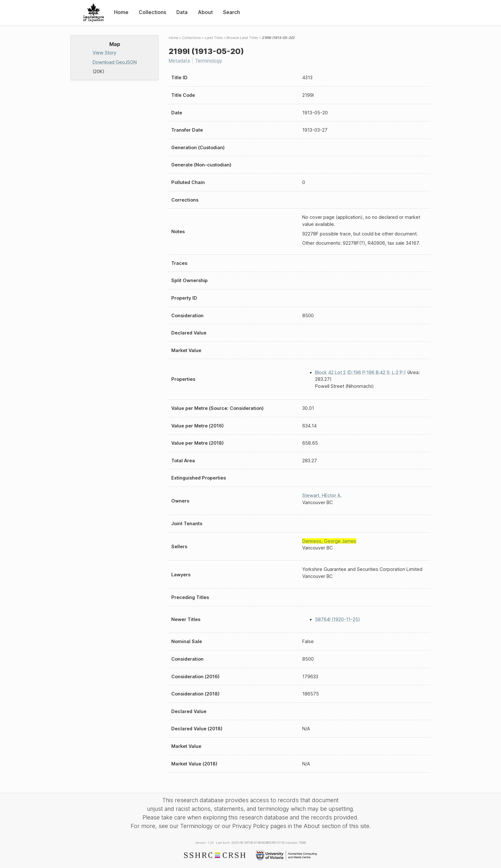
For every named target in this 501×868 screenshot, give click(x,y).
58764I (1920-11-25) (338, 619)
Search (231, 12)
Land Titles (214, 38)
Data (182, 12)
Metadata (179, 61)
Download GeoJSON (115, 62)
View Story (104, 53)
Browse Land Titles (242, 38)
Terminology (209, 61)
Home (121, 12)
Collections (152, 12)
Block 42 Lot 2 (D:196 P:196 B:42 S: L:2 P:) (360, 372)
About (205, 12)
